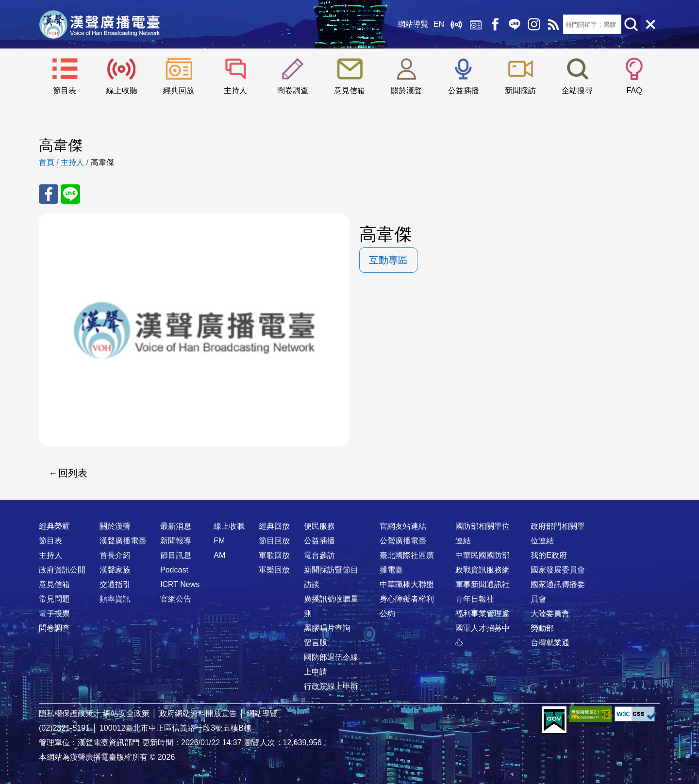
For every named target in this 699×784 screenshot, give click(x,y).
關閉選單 (650, 24)
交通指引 (115, 584)
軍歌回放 (274, 555)
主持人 (235, 90)
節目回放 (274, 541)
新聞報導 (176, 541)
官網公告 (176, 599)
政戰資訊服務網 (483, 570)
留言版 (316, 643)
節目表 (65, 90)
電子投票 (54, 613)
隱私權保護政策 (66, 713)
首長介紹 (115, 555)
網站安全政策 (126, 713)
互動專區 (388, 260)
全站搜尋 (577, 90)
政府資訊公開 (62, 570)
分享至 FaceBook (49, 194)
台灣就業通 (550, 643)
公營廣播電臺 (403, 541)
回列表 (73, 473)
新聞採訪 (520, 90)
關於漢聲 (406, 90)
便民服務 (319, 526)
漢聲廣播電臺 (100, 24)
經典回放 (476, 24)
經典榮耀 (54, 526)
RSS (553, 24)
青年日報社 (475, 599)
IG (534, 24)
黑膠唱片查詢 (327, 628)
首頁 (47, 162)
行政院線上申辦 (331, 686)
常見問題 (54, 599)
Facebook (495, 24)
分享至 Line (70, 194)
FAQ (634, 90)
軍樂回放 (274, 570)
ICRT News (180, 584)
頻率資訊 (115, 599)
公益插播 (464, 90)
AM (219, 555)
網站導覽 (413, 24)
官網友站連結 (403, 526)
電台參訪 (319, 555)
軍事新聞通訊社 (483, 584)
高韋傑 (102, 162)
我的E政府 (549, 555)
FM (219, 541)
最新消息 (176, 526)
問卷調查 (293, 90)
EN (439, 24)
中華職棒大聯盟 (407, 584)
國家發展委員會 (558, 570)
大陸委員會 (550, 613)
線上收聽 (456, 24)
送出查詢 (631, 24)
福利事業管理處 (483, 613)
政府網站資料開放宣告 (198, 713)
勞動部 (542, 628)
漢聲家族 (115, 570)
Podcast (174, 570)
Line (515, 24)
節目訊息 (176, 555)
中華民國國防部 (483, 555)
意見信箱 (349, 90)
